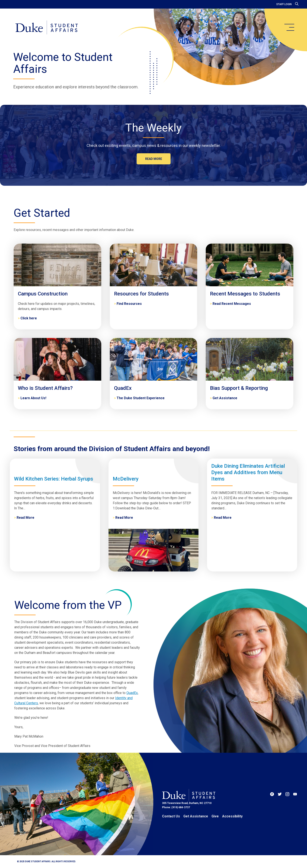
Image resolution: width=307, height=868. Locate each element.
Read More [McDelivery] (124, 518)
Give (215, 816)
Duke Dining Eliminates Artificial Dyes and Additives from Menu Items (248, 472)
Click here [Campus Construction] (29, 318)
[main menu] (289, 27)
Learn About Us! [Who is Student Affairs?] (33, 398)
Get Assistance (196, 816)
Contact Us (171, 816)
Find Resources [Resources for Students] (129, 304)
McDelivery (126, 479)
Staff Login (284, 4)
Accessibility (232, 816)
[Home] (47, 28)
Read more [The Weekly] (154, 159)
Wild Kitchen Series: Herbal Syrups (54, 479)
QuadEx (132, 693)
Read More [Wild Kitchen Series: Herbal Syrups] (25, 518)
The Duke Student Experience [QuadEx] (141, 398)
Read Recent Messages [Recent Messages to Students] (232, 304)
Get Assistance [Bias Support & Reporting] (225, 398)
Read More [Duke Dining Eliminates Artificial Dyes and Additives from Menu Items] (223, 518)
